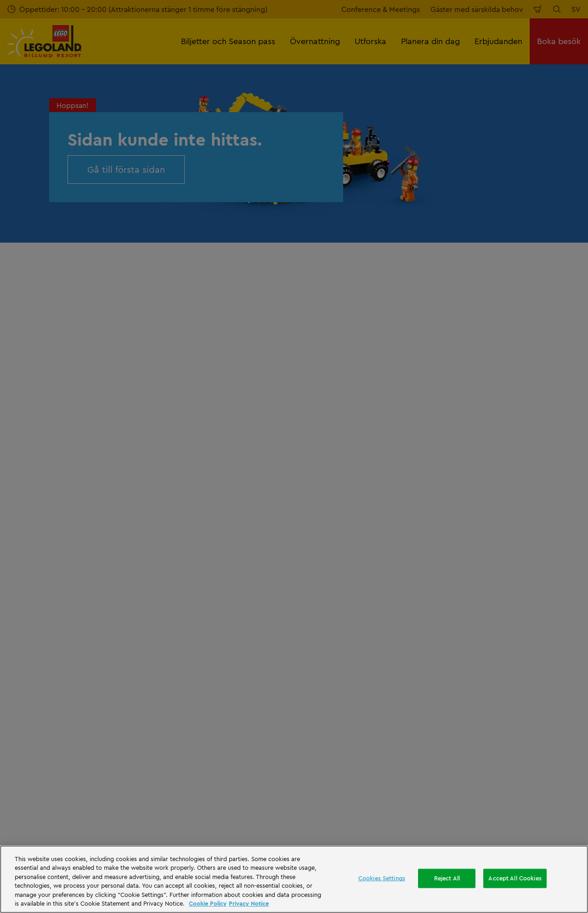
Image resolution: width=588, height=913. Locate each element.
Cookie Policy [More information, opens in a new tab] (208, 903)
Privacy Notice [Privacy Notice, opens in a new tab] (249, 903)
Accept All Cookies (515, 878)
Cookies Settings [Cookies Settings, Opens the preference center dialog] (382, 878)
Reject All (447, 878)
